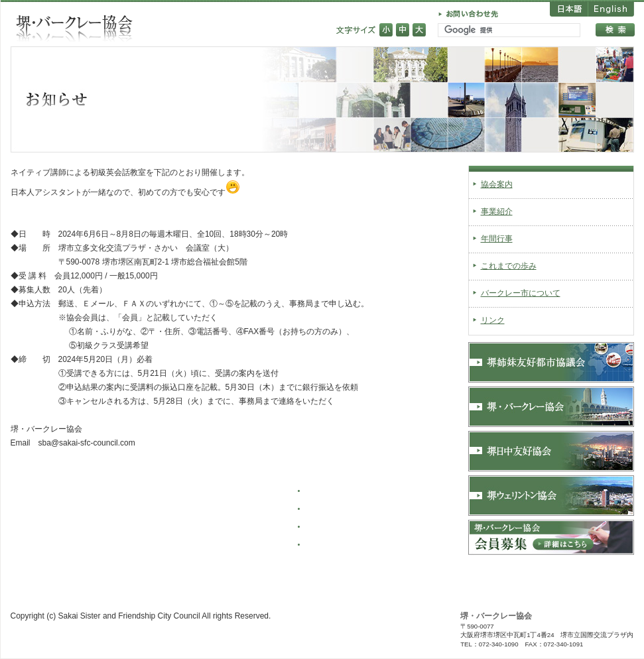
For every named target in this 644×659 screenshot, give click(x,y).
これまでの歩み (509, 266)
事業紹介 (497, 211)
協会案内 (497, 184)
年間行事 (497, 239)
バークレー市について (521, 293)
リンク (493, 320)
